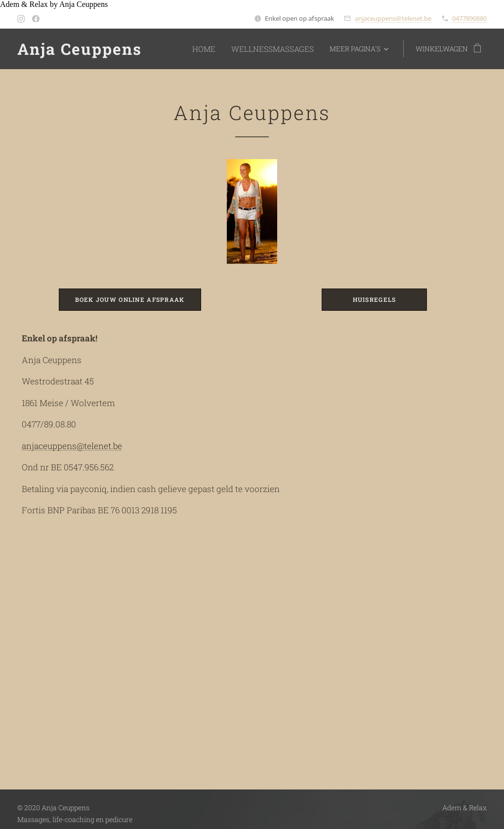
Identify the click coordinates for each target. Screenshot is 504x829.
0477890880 (469, 18)
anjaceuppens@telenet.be (393, 18)
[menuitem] (216, 49)
